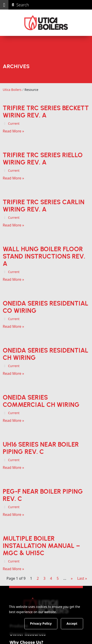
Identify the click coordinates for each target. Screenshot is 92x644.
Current (14, 123)
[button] (4, 5)
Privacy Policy (41, 623)
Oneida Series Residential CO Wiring (46, 307)
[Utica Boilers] (46, 23)
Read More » (13, 131)
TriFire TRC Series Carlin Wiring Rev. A (44, 206)
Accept (72, 623)
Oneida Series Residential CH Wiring (46, 354)
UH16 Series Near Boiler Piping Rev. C (41, 448)
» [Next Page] (72, 578)
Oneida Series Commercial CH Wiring (41, 401)
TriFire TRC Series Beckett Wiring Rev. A (46, 112)
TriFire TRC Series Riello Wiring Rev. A (43, 159)
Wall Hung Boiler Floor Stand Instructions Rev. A (44, 256)
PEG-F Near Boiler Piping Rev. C (43, 495)
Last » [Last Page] (82, 578)
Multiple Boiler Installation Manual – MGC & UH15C (41, 546)
